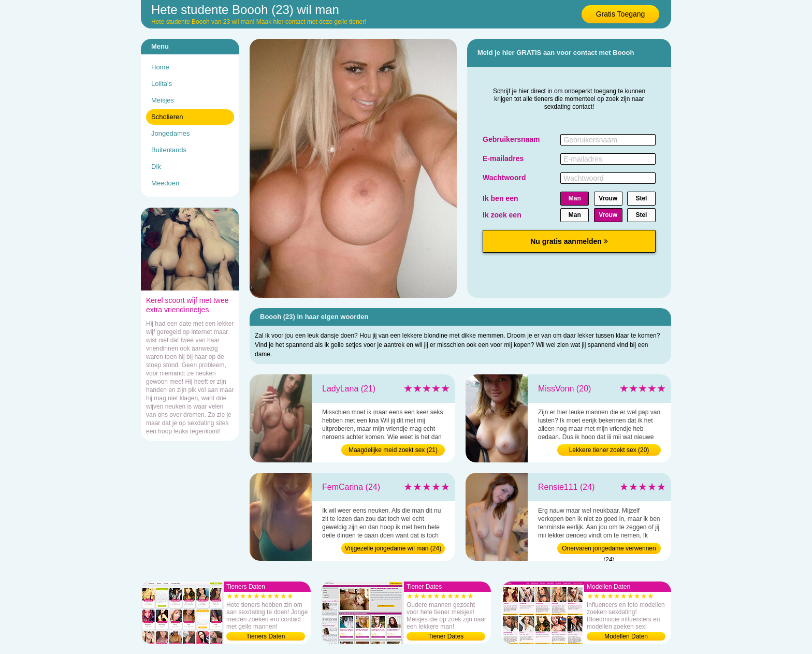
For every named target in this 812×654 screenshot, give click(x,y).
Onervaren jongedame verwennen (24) (609, 549)
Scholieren (167, 117)
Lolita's (162, 84)
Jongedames (170, 133)
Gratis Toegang (621, 14)
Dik (156, 166)
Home (160, 67)
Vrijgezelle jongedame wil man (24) (393, 548)
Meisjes (163, 100)
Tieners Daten (266, 636)
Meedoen (165, 183)
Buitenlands (169, 150)
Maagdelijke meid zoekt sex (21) (393, 450)
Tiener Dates (446, 636)
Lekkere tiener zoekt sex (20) (609, 450)
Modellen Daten (626, 636)
